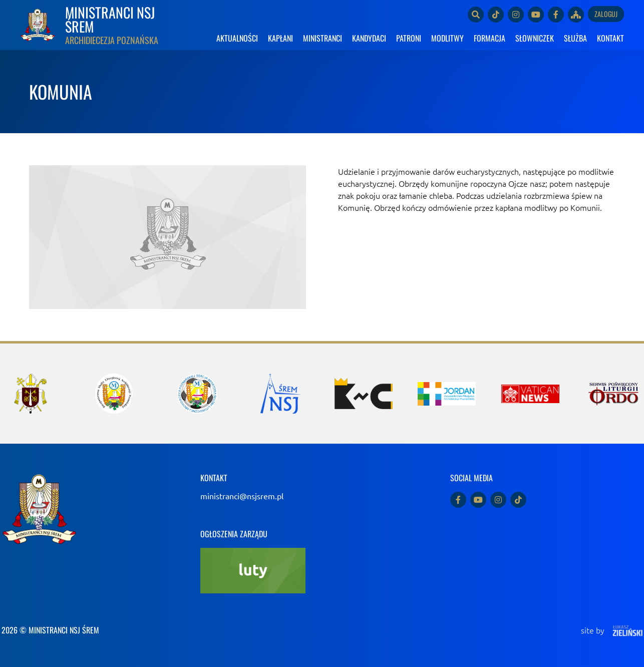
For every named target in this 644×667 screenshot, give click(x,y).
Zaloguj (606, 14)
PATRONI (409, 38)
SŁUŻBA (575, 38)
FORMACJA (490, 38)
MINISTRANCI (323, 38)
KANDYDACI (369, 38)
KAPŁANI (280, 38)
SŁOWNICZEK (535, 38)
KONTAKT (610, 38)
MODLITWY (447, 38)
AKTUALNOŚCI (237, 38)
